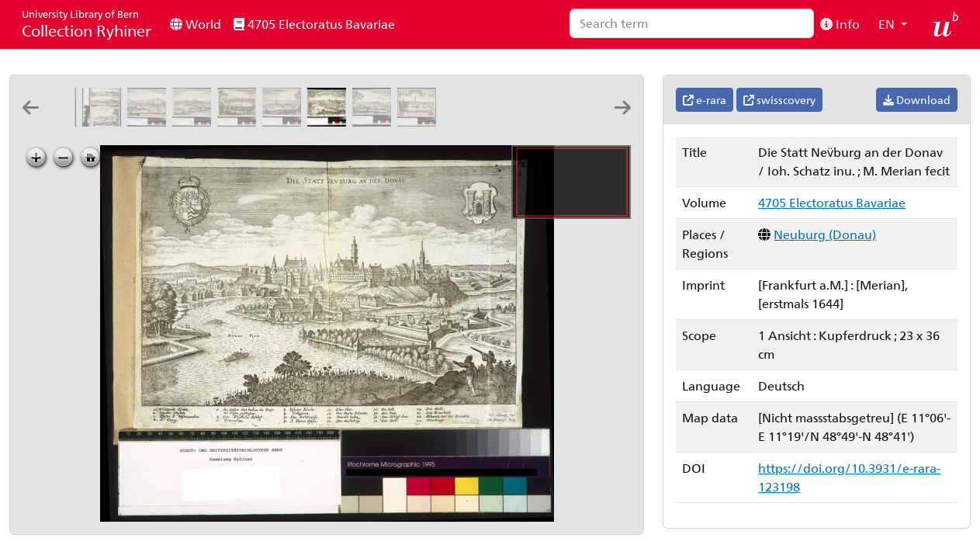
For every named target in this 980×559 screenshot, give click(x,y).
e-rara (705, 100)
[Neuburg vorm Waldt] (510, 122)
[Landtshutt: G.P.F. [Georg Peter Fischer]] (150, 122)
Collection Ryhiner (87, 24)
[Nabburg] (375, 122)
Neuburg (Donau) (825, 234)
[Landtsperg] (105, 122)
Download (917, 100)
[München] (240, 122)
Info (840, 24)
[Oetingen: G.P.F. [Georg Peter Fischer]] (465, 122)
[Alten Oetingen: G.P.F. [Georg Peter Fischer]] (420, 122)
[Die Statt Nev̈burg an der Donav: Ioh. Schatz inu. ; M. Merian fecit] (330, 122)
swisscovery (779, 100)
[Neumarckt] (285, 122)
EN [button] (888, 24)
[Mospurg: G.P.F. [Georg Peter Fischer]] (195, 122)
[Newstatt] (555, 122)
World (196, 24)
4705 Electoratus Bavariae (314, 24)
